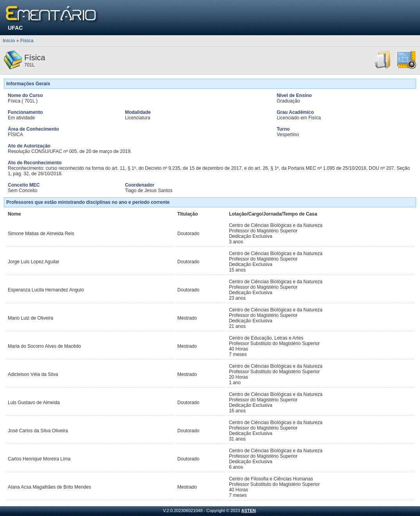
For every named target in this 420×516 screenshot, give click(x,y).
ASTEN (248, 511)
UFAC (15, 28)
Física (27, 41)
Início (9, 41)
